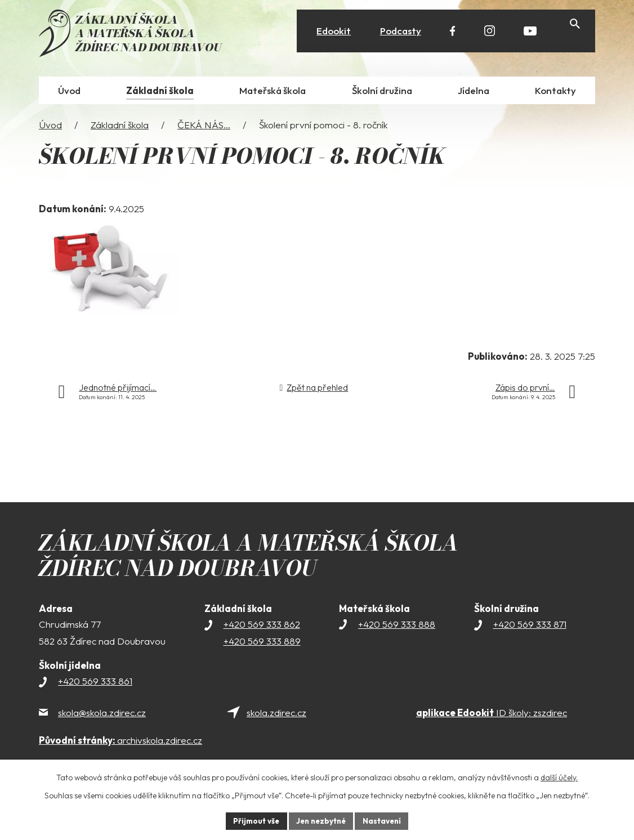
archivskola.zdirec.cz (120, 742)
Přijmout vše (253, 820)
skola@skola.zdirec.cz (102, 715)
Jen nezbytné (321, 820)
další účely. (559, 776)
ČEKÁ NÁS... (204, 126)
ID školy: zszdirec (492, 715)
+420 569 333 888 (397, 626)
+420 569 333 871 (530, 626)
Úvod (50, 126)
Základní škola (120, 126)
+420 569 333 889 (262, 643)
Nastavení (385, 820)
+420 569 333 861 (95, 683)
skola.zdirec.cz (276, 715)
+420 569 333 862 (262, 626)
